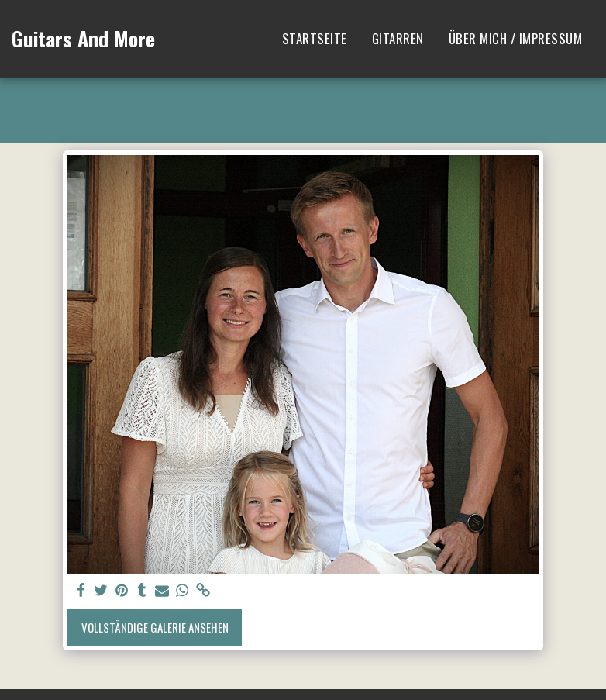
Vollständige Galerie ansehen (155, 627)
